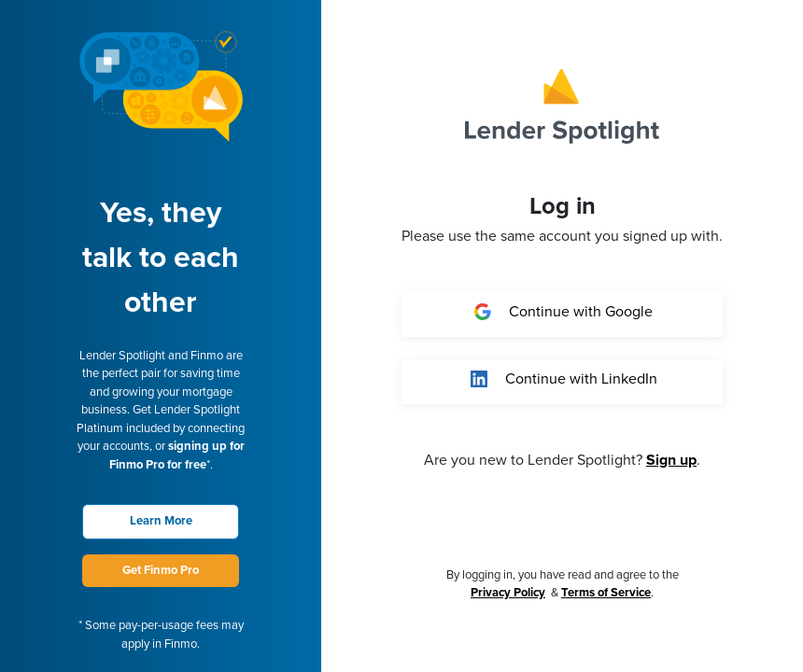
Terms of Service (606, 593)
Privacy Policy (508, 593)
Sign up (671, 460)
